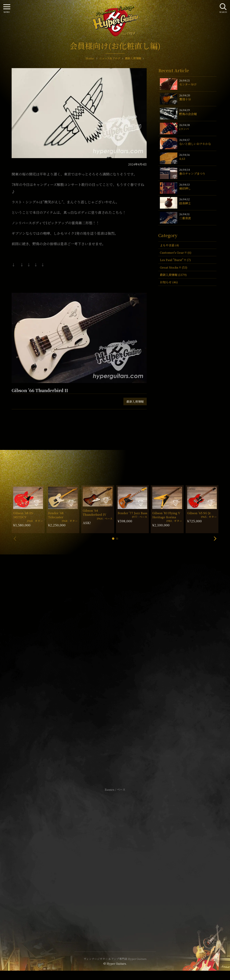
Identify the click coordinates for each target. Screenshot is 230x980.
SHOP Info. (115, 674)
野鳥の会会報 (188, 114)
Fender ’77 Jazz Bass (132, 513)
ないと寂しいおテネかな (195, 144)
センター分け (188, 84)
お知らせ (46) (169, 282)
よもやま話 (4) (169, 245)
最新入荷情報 (135, 401)
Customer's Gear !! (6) (176, 252)
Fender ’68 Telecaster (56, 515)
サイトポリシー (115, 855)
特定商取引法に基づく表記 (115, 860)
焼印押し (185, 188)
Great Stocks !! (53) (174, 267)
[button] (113, 539)
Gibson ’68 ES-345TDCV (24, 515)
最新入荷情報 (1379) (173, 275)
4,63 (182, 159)
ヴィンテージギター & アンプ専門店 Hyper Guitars (115, 959)
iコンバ (184, 129)
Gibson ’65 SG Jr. (199, 513)
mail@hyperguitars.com (121, 662)
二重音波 (185, 218)
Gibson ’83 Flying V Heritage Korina (166, 515)
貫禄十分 (185, 99)
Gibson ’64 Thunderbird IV (94, 512)
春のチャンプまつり (192, 173)
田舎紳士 (185, 203)
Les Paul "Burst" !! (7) (175, 260)
